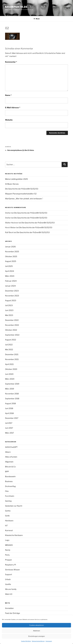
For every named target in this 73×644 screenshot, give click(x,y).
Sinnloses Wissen (12, 570)
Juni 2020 (9, 374)
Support (9, 574)
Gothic (8, 511)
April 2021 (9, 364)
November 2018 (12, 394)
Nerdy (8, 550)
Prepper (8, 560)
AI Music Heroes (12, 184)
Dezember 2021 (12, 354)
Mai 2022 (9, 350)
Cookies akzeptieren (37, 625)
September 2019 (12, 384)
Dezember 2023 (12, 291)
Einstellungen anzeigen (37, 636)
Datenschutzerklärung (38, 641)
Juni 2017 (9, 428)
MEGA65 (9, 545)
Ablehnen (37, 631)
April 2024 (10, 271)
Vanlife (8, 584)
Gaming (8, 501)
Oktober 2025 (11, 256)
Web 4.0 (9, 594)
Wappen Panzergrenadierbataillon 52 (21, 194)
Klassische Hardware (14, 535)
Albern (8, 452)
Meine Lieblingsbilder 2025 (16, 179)
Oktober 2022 (11, 330)
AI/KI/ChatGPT (11, 447)
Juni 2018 (9, 408)
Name (8, 95)
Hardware (9, 521)
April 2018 (9, 413)
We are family (11, 589)
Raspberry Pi (10, 565)
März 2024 (10, 276)
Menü (37, 19)
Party (7, 555)
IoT (6, 526)
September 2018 (12, 399)
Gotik (7, 516)
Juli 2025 (9, 266)
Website (9, 120)
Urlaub (8, 579)
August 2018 (10, 403)
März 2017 (9, 433)
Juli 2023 (9, 305)
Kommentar (11, 62)
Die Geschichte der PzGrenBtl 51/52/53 (22, 189)
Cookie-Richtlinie (26, 641)
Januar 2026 (10, 247)
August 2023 (11, 300)
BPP (7, 472)
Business (9, 481)
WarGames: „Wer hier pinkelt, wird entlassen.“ (24, 199)
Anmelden (9, 608)
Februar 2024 (11, 281)
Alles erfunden (11, 457)
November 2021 (12, 359)
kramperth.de (16, 7)
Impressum (49, 641)
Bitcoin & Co (10, 467)
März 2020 (10, 379)
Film (7, 491)
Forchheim (10, 496)
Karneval (9, 530)
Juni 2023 (9, 310)
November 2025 (12, 252)
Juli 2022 (9, 345)
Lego (7, 540)
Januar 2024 (10, 286)
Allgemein (9, 462)
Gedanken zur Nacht (14, 506)
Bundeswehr (10, 476)
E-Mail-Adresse (13, 108)
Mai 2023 (9, 315)
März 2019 (10, 389)
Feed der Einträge (12, 613)
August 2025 (11, 261)
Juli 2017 (9, 423)
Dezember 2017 (12, 418)
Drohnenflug (10, 486)
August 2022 (11, 340)
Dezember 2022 (12, 320)
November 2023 (12, 296)
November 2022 (12, 325)
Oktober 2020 (11, 369)
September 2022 (12, 335)
